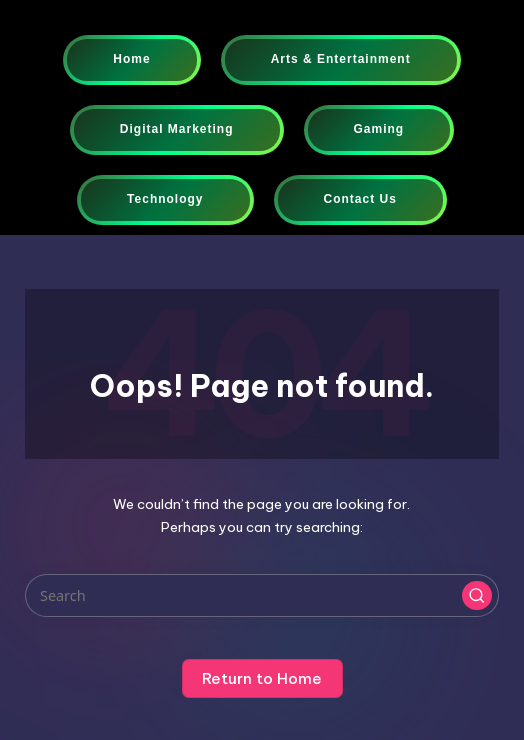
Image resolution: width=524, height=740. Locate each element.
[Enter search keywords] (261, 595)
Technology (165, 199)
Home (131, 59)
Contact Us (360, 199)
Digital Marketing (177, 129)
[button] (477, 596)
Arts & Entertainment (341, 59)
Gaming (379, 129)
